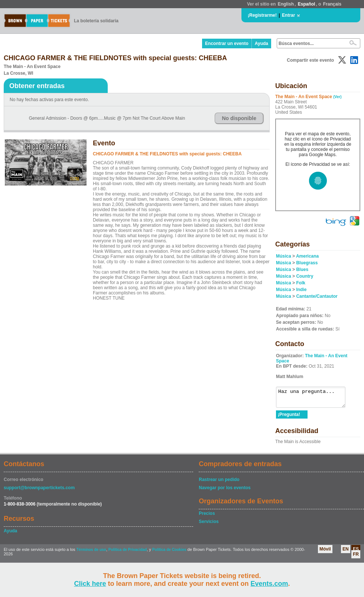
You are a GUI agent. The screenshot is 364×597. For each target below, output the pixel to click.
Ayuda (261, 43)
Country (305, 276)
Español (307, 4)
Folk (301, 283)
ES (356, 552)
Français (332, 4)
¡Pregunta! (289, 418)
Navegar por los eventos (225, 491)
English (286, 4)
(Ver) (337, 97)
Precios (207, 517)
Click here (90, 584)
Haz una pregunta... (314, 399)
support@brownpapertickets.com (39, 491)
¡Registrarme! (262, 15)
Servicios (209, 525)
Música (284, 256)
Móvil (325, 552)
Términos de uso (91, 553)
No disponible (239, 118)
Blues (302, 270)
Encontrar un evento (227, 43)
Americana (307, 256)
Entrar (288, 15)
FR (356, 558)
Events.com (269, 584)
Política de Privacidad (128, 553)
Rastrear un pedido (219, 483)
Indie (301, 290)
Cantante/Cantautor (317, 296)
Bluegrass (307, 263)
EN (346, 552)
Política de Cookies (169, 553)
